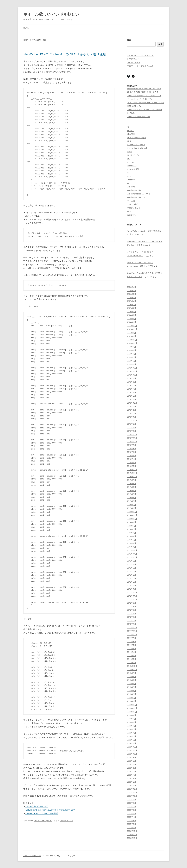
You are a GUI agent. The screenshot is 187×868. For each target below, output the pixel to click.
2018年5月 (132, 413)
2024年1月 (132, 322)
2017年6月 (132, 427)
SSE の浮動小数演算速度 (37, 806)
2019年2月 (132, 396)
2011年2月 (132, 659)
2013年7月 (132, 568)
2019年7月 (132, 378)
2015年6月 (132, 491)
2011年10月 (132, 634)
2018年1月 (132, 417)
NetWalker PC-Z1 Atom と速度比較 (42, 813)
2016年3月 (132, 463)
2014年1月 (132, 547)
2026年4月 (132, 287)
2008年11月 (132, 750)
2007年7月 (132, 806)
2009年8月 (132, 719)
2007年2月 (132, 824)
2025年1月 (132, 312)
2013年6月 (132, 571)
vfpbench (131, 180)
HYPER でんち (133, 59)
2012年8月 (132, 606)
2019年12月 (132, 368)
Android (131, 131)
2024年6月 (132, 319)
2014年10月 (132, 519)
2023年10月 (132, 329)
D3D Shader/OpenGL (43, 820)
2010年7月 (132, 680)
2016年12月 (132, 434)
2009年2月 (132, 740)
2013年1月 (132, 589)
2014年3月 (132, 540)
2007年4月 (132, 817)
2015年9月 (132, 480)
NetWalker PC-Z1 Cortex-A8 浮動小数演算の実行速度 (50, 810)
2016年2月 (132, 466)
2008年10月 (132, 754)
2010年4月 (132, 691)
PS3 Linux (131, 162)
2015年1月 (132, 508)
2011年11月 (132, 631)
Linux (130, 152)
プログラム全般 (134, 208)
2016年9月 (132, 445)
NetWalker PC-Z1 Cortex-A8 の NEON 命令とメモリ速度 (65, 54)
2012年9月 (132, 603)
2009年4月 (132, 733)
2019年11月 (132, 371)
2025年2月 (132, 308)
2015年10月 (132, 477)
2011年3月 (132, 656)
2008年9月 (132, 757)
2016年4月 (132, 459)
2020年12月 (132, 340)
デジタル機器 (133, 204)
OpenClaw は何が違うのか (138, 117)
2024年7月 (132, 315)
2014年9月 (132, 522)
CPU (129, 141)
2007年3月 (132, 820)
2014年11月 (132, 515)
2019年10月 (132, 375)
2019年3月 (132, 392)
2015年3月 (132, 501)
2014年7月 (132, 526)
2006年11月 (132, 835)
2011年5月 (132, 649)
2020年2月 (132, 361)
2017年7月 (132, 424)
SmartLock (132, 166)
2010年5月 (132, 687)
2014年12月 (132, 512)
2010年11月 (132, 670)
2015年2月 (132, 505)
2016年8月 (132, 448)
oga (147, 245)
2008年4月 (132, 775)
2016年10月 (132, 441)
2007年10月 (132, 796)
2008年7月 (132, 764)
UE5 (129, 176)
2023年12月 (132, 326)
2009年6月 (132, 726)
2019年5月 (132, 385)
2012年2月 (132, 620)
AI (128, 127)
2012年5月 (132, 610)
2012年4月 (132, 613)
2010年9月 (132, 673)
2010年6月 (132, 684)
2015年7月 (132, 487)
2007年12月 (132, 789)
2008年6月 (132, 768)
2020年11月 (132, 343)
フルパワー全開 (134, 62)
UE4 (129, 173)
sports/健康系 (133, 169)
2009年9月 (132, 715)
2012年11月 (132, 596)
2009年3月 (132, 736)
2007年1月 (132, 827)
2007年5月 (132, 813)
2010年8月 (132, 677)
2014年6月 (132, 529)
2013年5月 (132, 575)
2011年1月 (132, 663)
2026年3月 (132, 291)
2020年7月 (132, 350)
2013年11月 (132, 554)
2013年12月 (132, 550)
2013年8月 (132, 564)
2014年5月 (132, 533)
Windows (131, 187)
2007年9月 (132, 799)
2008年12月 (132, 747)
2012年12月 (132, 592)
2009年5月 (132, 729)
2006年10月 (132, 838)
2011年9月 (132, 638)
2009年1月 (132, 743)
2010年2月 (132, 698)
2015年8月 (132, 484)
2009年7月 (132, 722)
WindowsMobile (134, 190)
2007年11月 (132, 792)
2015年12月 (132, 470)
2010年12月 (132, 666)
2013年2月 (132, 585)
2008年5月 (132, 771)
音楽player (132, 215)
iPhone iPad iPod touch (137, 148)
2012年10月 (132, 599)
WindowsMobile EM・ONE (139, 194)
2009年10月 (132, 712)
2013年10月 (132, 557)
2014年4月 (132, 536)
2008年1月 (132, 785)
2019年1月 (132, 399)
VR (128, 183)
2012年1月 (132, 624)
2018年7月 (132, 406)
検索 (129, 40)
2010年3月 (132, 694)
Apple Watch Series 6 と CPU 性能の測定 (144, 231)
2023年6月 (132, 333)
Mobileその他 (133, 155)
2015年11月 (132, 473)
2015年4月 (132, 498)
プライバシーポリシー (32, 856)
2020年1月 (132, 364)
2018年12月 (132, 403)
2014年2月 (132, 543)
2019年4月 (132, 389)
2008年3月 (132, 778)
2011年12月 (132, 627)
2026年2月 (132, 294)
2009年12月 (132, 705)
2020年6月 (132, 354)
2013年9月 (132, 561)
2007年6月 (132, 810)
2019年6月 (132, 382)
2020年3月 (132, 357)
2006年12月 (132, 831)
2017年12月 (132, 420)
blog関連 (131, 134)
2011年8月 (132, 641)
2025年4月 (132, 301)
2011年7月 (132, 645)
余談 (129, 211)
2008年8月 (132, 761)
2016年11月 (132, 438)
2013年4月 (132, 578)
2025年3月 (132, 305)
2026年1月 (132, 298)
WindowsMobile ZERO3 (137, 197)
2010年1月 (132, 701)
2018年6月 (132, 410)
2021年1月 (132, 336)
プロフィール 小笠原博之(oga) (140, 66)
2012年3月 (132, 617)
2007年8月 (132, 803)
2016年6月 (132, 452)
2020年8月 (132, 347)
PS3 (129, 159)
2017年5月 (132, 431)
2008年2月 (132, 782)
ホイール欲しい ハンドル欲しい (51, 14)
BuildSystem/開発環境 (137, 138)
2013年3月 (132, 582)
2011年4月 (132, 652)
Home (26, 28)
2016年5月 (132, 455)
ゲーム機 (131, 201)
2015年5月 (132, 494)
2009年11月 (132, 708)
